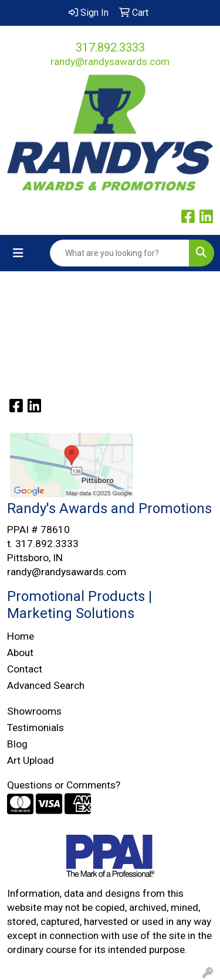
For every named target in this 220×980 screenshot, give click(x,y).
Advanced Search (46, 685)
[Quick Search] (120, 253)
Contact (25, 669)
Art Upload (31, 760)
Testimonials (35, 728)
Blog (17, 744)
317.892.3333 (110, 47)
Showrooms (34, 711)
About (20, 653)
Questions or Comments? (64, 785)
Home (21, 636)
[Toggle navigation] (18, 253)
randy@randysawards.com (110, 62)
